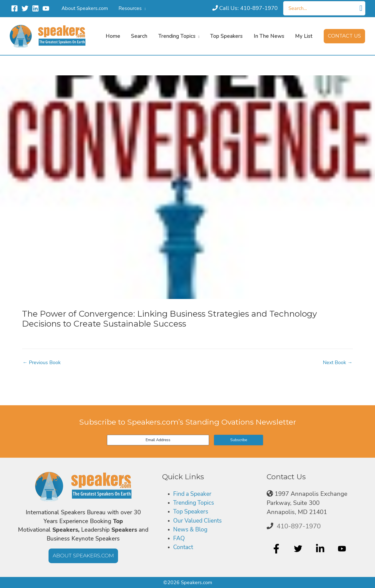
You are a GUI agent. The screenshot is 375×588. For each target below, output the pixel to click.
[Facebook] (14, 8)
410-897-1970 (299, 526)
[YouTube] (46, 8)
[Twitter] (25, 8)
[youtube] (343, 549)
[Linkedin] (35, 8)
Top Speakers (192, 512)
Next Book (338, 362)
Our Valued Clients (199, 521)
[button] (143, 8)
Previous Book (42, 362)
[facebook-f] (277, 549)
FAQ (179, 539)
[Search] (361, 8)
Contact (184, 548)
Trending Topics (195, 503)
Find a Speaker (194, 494)
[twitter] (299, 549)
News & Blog (191, 530)
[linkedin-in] (321, 549)
